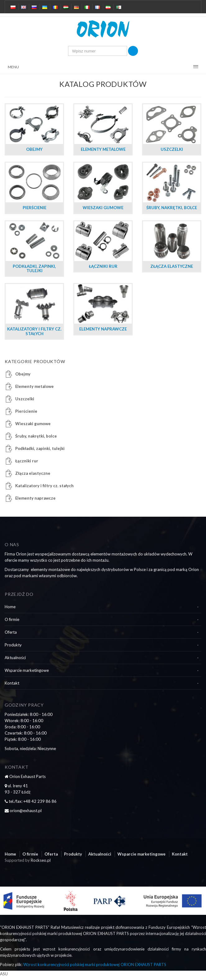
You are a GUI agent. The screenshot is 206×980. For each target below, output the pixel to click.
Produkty (13, 645)
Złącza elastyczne (33, 473)
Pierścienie (26, 411)
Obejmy (23, 374)
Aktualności (15, 658)
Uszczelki (25, 399)
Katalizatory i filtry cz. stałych (44, 486)
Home (10, 607)
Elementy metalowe (34, 386)
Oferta (11, 632)
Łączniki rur (27, 461)
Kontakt (12, 683)
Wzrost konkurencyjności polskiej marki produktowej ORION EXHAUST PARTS (95, 964)
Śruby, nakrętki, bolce (36, 436)
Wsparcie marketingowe (27, 670)
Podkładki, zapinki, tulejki (40, 448)
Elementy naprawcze (35, 498)
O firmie (12, 619)
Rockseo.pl (41, 860)
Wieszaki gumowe (33, 424)
